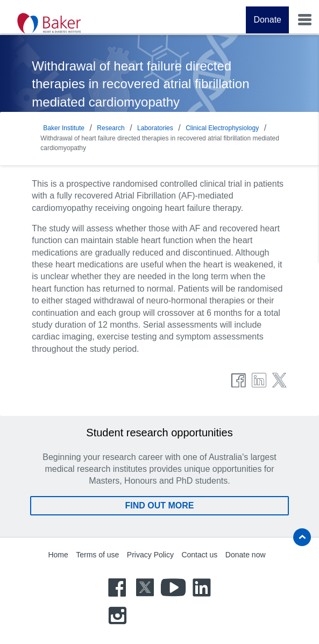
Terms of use (97, 555)
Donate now (246, 555)
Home (58, 555)
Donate (267, 20)
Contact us (199, 555)
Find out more (160, 505)
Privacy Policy (150, 555)
